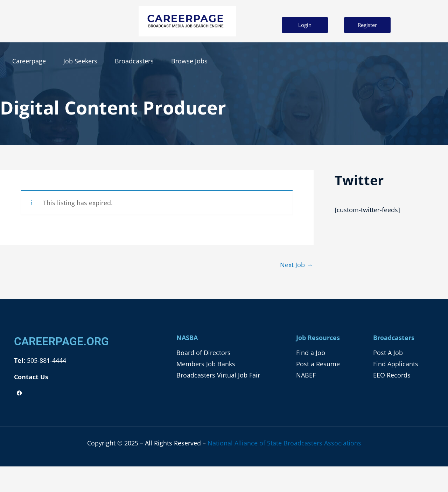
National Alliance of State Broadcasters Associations (284, 443)
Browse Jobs (189, 61)
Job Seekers (80, 61)
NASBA (187, 338)
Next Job (296, 265)
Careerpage (29, 61)
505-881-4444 (46, 360)
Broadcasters (134, 61)
